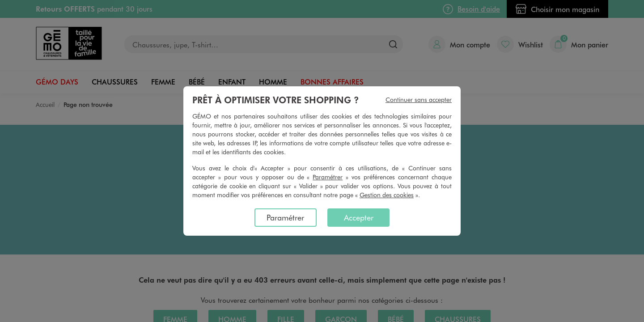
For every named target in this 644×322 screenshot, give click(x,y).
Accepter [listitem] (359, 217)
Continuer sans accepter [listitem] (419, 100)
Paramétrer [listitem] (285, 217)
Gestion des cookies (387, 195)
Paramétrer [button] (328, 177)
